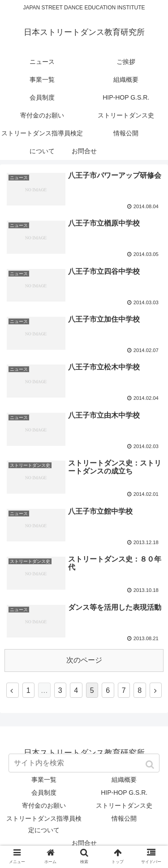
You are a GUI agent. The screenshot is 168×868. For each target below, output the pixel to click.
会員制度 (44, 793)
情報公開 (124, 818)
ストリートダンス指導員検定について (44, 824)
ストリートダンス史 (124, 805)
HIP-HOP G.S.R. (124, 793)
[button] (151, 765)
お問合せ (84, 843)
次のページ (84, 660)
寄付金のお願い (44, 805)
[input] (84, 763)
